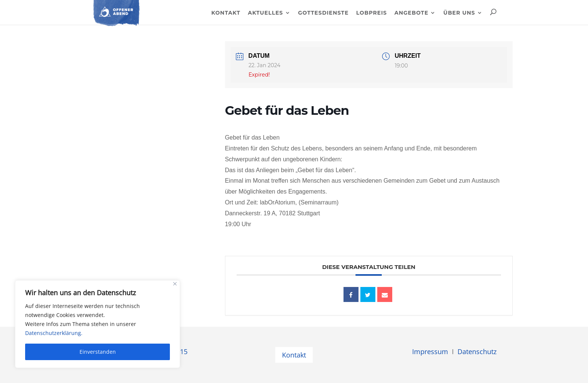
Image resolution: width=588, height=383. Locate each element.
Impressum (430, 351)
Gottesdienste (323, 13)
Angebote (412, 13)
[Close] (175, 284)
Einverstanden (98, 352)
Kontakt (226, 13)
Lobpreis (372, 13)
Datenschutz (477, 351)
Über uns (459, 13)
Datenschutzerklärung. (54, 333)
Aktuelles (265, 13)
